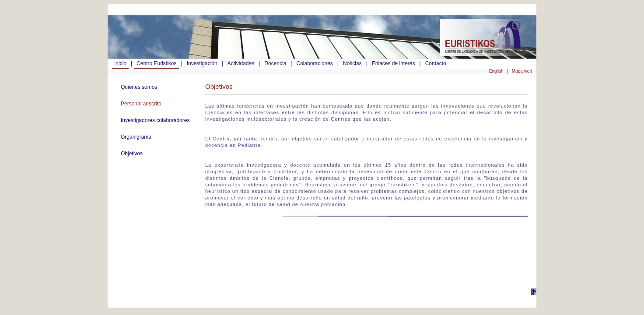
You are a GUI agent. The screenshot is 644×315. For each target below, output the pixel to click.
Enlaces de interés (394, 63)
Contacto (436, 63)
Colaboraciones (314, 63)
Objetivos (132, 154)
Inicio (120, 63)
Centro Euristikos (156, 63)
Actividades (241, 63)
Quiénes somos (139, 87)
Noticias (352, 63)
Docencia (275, 63)
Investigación (202, 63)
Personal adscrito (141, 104)
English (497, 71)
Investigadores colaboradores (155, 120)
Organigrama (136, 137)
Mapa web (522, 71)
